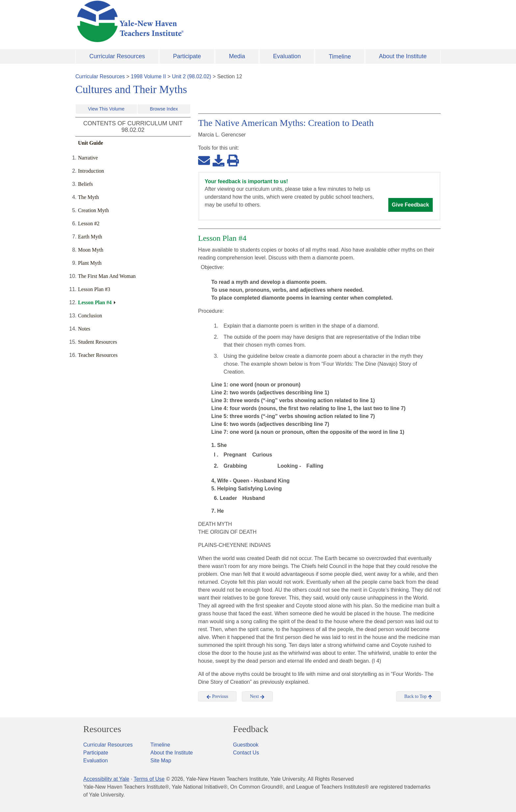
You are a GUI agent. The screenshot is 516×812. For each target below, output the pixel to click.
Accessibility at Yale (106, 779)
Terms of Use (149, 779)
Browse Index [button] (164, 109)
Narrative (88, 158)
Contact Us (246, 753)
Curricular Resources (117, 56)
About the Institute (403, 56)
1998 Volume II (149, 76)
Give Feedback (411, 205)
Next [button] (258, 697)
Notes (84, 329)
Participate (187, 56)
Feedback (251, 729)
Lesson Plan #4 (95, 302)
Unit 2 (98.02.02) (191, 76)
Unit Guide (90, 143)
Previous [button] (217, 697)
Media (237, 56)
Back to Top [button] (418, 697)
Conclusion (90, 316)
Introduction (91, 171)
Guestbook (246, 745)
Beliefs (85, 184)
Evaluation (287, 56)
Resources (102, 729)
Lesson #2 (89, 223)
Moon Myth (91, 250)
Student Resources (98, 342)
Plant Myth (90, 263)
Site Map (161, 761)
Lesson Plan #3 (94, 289)
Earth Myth (90, 237)
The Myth (89, 197)
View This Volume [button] (106, 109)
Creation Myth (93, 210)
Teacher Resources (98, 355)
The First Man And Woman (107, 276)
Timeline (340, 57)
